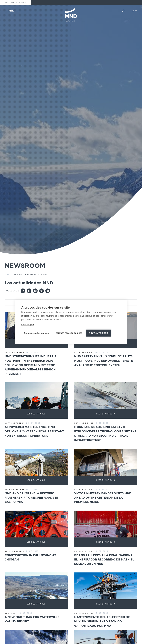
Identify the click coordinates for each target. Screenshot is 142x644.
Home (7, 274)
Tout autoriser (99, 333)
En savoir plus (28, 324)
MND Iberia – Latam (15, 2)
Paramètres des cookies (36, 333)
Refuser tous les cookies (69, 333)
